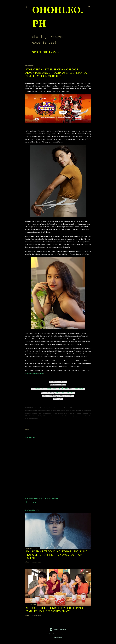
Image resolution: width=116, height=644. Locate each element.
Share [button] (27, 430)
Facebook (79, 389)
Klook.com (31, 502)
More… (59, 52)
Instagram (51, 389)
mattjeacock (64, 634)
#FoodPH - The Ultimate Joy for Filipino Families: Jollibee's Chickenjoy (54, 610)
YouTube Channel (65, 393)
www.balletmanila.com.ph (34, 373)
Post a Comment (36, 562)
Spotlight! (41, 52)
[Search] (89, 6)
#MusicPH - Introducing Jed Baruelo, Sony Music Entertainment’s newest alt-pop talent (56, 555)
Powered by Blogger (58, 630)
